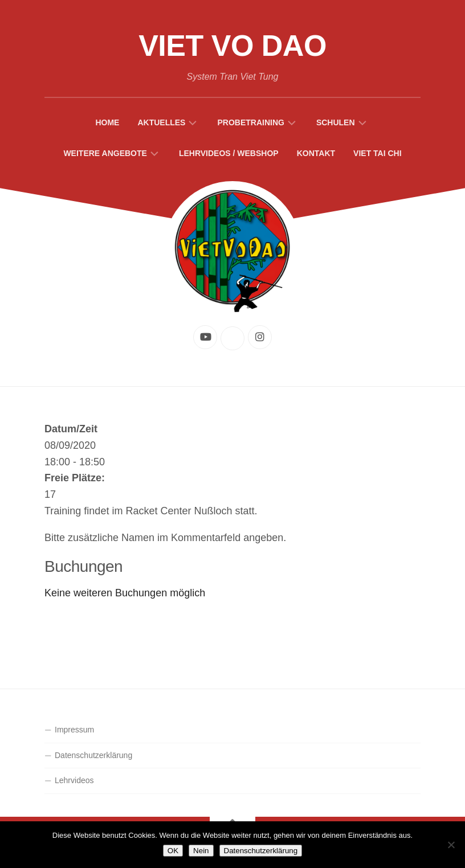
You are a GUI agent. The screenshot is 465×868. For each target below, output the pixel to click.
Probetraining (250, 122)
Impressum (74, 730)
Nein (201, 851)
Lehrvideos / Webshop (229, 153)
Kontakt (316, 153)
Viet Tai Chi (378, 153)
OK (173, 851)
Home (107, 122)
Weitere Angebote (105, 153)
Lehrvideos (74, 780)
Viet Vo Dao (232, 46)
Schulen (336, 122)
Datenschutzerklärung (93, 755)
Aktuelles (161, 122)
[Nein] (451, 845)
